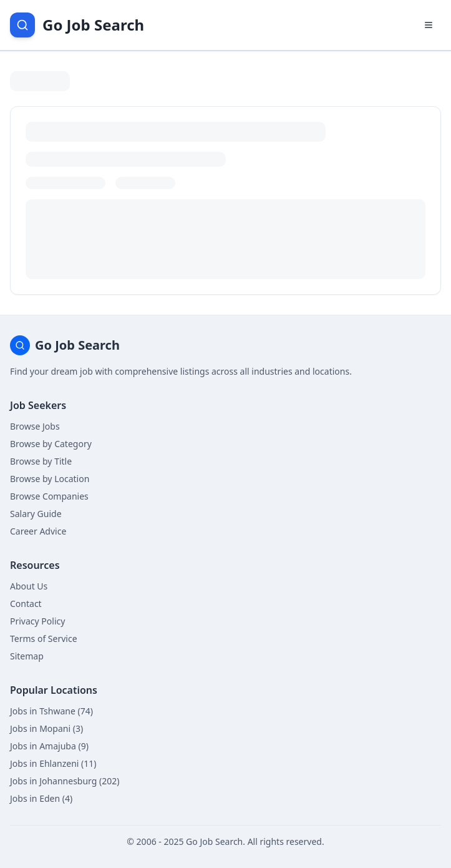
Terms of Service (44, 639)
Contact (26, 604)
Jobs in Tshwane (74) (51, 711)
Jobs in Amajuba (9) (49, 746)
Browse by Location (50, 479)
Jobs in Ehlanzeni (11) (53, 763)
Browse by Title (41, 461)
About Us (29, 586)
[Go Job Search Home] (77, 25)
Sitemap (27, 656)
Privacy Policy (37, 621)
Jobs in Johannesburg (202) (65, 781)
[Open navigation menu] (429, 25)
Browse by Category (51, 444)
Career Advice (38, 531)
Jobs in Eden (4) (41, 798)
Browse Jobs (35, 426)
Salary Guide (36, 514)
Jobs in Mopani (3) (46, 728)
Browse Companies (49, 496)
